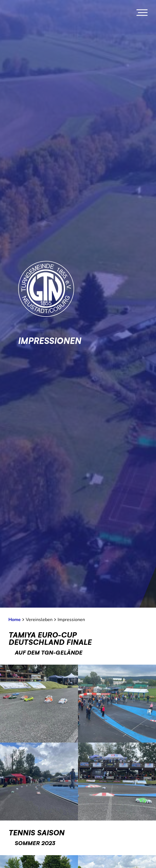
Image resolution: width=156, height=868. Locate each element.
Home (15, 620)
